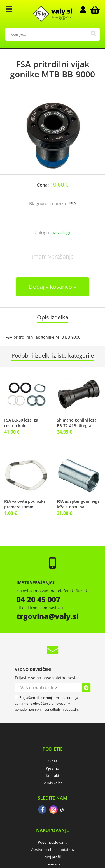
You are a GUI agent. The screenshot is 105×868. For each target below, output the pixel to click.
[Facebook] (42, 810)
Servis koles (53, 783)
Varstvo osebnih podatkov (53, 850)
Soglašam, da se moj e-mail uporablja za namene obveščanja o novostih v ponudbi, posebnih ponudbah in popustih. (47, 703)
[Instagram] (53, 810)
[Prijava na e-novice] (86, 688)
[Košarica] (94, 10)
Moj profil (53, 857)
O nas (53, 761)
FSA (72, 204)
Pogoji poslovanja (53, 842)
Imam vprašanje (53, 256)
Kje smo (53, 768)
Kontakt (53, 776)
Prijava (86, 10)
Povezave (53, 864)
